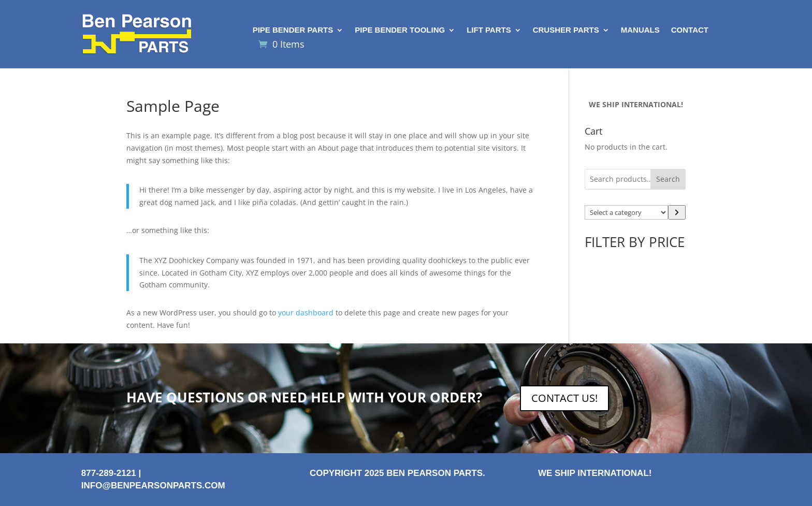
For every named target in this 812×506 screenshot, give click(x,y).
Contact (690, 30)
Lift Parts (489, 30)
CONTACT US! (564, 398)
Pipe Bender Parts (293, 30)
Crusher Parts (566, 30)
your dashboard (306, 313)
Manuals (640, 30)
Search (668, 179)
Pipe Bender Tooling (400, 30)
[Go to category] (677, 212)
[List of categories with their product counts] (627, 212)
